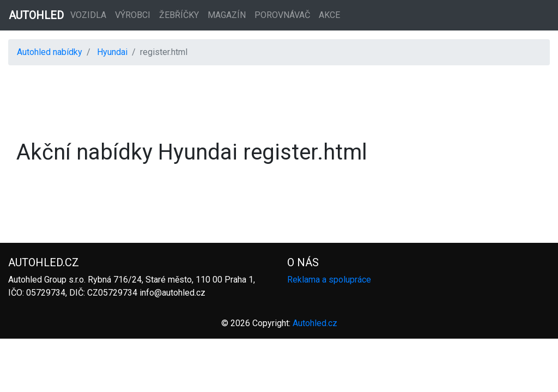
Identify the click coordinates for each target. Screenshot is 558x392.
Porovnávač (282, 15)
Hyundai (112, 52)
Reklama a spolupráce (329, 280)
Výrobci (133, 15)
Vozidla (88, 15)
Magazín (227, 15)
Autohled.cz (315, 323)
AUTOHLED (36, 15)
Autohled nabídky (50, 52)
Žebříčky (179, 15)
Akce (329, 15)
